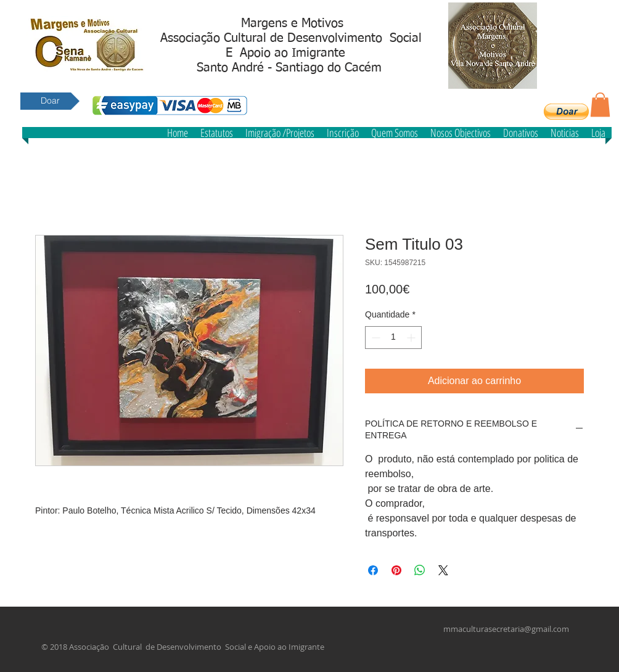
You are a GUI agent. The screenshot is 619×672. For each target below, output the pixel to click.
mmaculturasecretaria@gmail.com (506, 629)
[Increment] (412, 338)
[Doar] (50, 101)
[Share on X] (443, 570)
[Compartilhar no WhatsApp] (420, 570)
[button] (566, 112)
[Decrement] (375, 338)
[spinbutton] (393, 338)
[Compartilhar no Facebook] (373, 570)
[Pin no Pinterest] (396, 570)
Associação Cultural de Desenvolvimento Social (291, 38)
